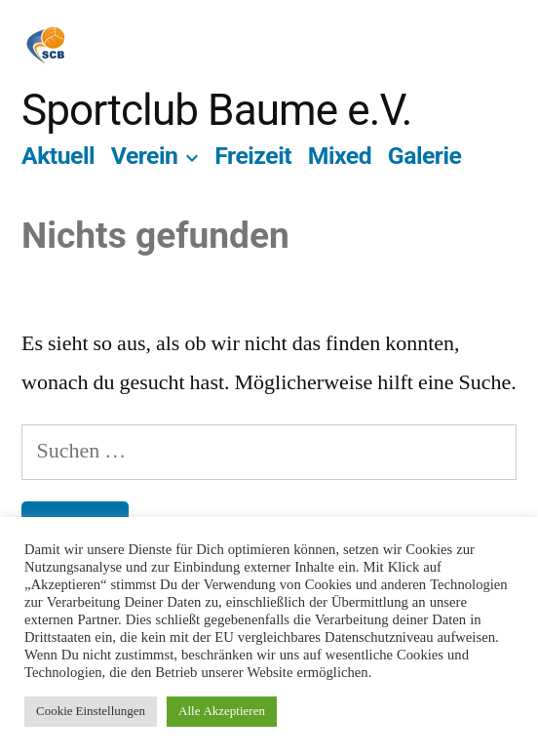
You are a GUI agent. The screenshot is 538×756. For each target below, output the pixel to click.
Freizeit (253, 156)
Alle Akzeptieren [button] (222, 711)
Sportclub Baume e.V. (216, 110)
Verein (145, 156)
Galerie (425, 156)
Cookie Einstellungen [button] (91, 711)
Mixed (340, 156)
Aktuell (58, 156)
